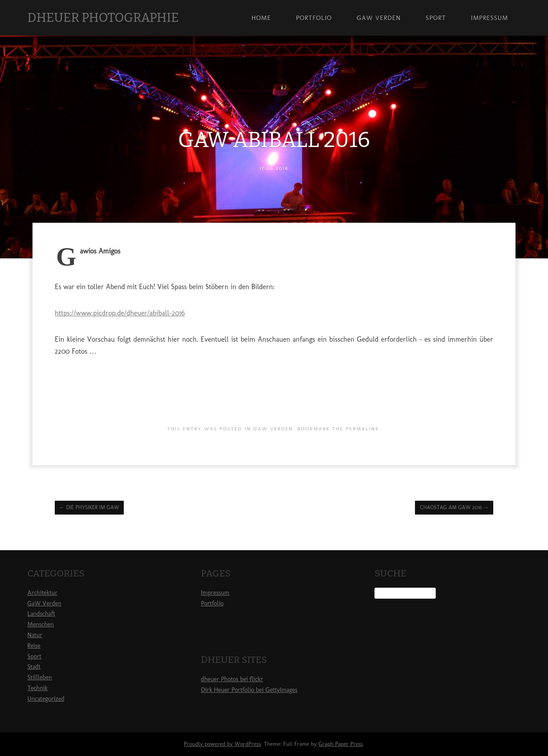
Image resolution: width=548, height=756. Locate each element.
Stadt (34, 667)
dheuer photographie (103, 18)
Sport (436, 18)
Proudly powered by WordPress (222, 744)
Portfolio (314, 18)
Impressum (490, 18)
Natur (35, 635)
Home (261, 18)
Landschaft (41, 614)
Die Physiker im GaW (89, 507)
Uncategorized (46, 699)
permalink (363, 429)
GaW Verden (379, 18)
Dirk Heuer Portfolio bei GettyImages (249, 690)
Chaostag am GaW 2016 (454, 507)
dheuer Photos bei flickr (232, 679)
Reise (34, 646)
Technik (38, 688)
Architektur (43, 593)
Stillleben (40, 677)
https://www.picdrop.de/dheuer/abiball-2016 (120, 313)
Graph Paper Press (341, 744)
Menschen (41, 624)
